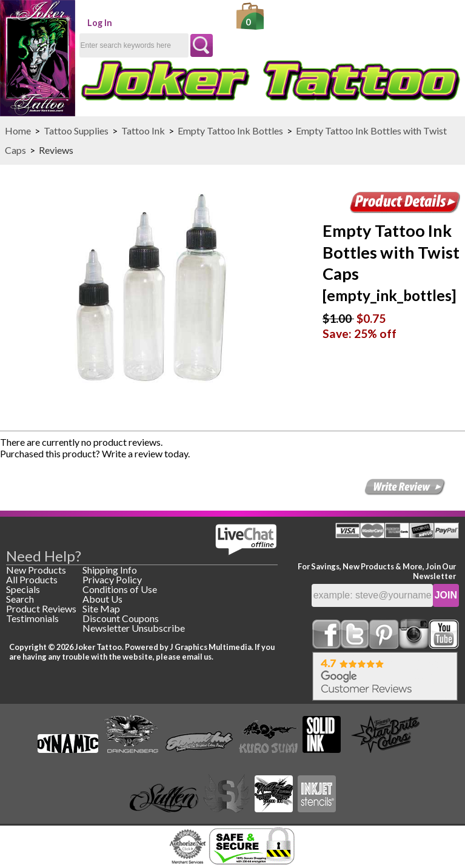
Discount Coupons (121, 618)
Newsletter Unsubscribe (134, 628)
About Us (102, 599)
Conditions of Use (120, 589)
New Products (36, 570)
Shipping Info (110, 570)
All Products (32, 579)
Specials (23, 589)
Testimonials (32, 618)
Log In (100, 23)
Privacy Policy (112, 579)
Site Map (101, 608)
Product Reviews (41, 608)
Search (20, 599)
